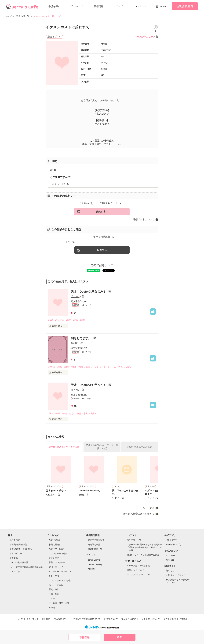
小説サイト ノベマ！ (176, 575)
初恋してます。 (81, 338)
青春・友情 (54, 576)
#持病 (64, 413)
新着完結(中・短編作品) (21, 549)
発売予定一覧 (94, 545)
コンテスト (141, 6)
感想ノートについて (144, 219)
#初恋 (73, 367)
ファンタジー (55, 558)
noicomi (91, 569)
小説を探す (54, 6)
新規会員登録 (185, 6)
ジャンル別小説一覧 (19, 562)
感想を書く (102, 212)
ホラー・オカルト (57, 585)
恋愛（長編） (55, 545)
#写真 (120, 367)
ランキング (77, 6)
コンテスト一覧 (134, 540)
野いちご (170, 571)
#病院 (82, 320)
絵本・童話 (54, 594)
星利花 (75, 343)
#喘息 (68, 320)
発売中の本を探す (96, 540)
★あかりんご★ (145, 37)
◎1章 (53, 170)
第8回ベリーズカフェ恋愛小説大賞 (143, 555)
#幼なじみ (60, 320)
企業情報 (183, 619)
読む (120, 637)
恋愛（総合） (55, 540)
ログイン (164, 6)
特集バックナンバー (136, 570)
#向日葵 (95, 367)
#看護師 (93, 413)
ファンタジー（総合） (59, 553)
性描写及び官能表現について (87, 619)
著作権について (111, 619)
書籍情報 (99, 6)
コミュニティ (16, 572)
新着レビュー (16, 553)
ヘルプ (20, 619)
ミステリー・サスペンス (60, 572)
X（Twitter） (172, 555)
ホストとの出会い (62, 184)
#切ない (128, 367)
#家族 (75, 320)
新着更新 (14, 558)
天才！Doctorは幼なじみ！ (89, 292)
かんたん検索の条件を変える (139, 514)
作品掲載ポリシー (62, 619)
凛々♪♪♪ (75, 296)
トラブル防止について (150, 619)
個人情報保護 (170, 619)
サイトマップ (32, 619)
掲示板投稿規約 (129, 619)
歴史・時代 (54, 589)
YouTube (170, 560)
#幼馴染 (51, 367)
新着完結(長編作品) (19, 545)
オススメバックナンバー (138, 575)
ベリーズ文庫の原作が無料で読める (26, 567)
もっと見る (148, 508)
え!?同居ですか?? (60, 177)
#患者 (85, 413)
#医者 (50, 320)
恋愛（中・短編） (57, 549)
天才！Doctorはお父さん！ (89, 385)
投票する (102, 250)
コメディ (53, 599)
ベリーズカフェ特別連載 (138, 566)
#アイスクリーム (108, 367)
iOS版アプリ (172, 540)
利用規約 (46, 619)
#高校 (60, 367)
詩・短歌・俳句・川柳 (59, 603)
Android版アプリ (174, 545)
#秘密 (80, 367)
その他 (52, 607)
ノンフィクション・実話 (60, 580)
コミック (119, 6)
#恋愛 (66, 367)
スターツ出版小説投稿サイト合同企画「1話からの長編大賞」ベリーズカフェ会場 (144, 547)
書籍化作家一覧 (95, 549)
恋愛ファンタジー (57, 562)
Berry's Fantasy (95, 564)
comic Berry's (94, 560)
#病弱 (78, 413)
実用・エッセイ (56, 567)
